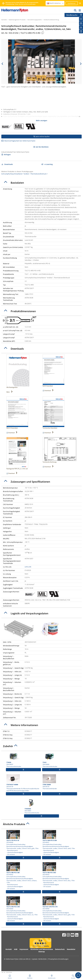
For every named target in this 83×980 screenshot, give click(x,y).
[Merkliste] (81, 31)
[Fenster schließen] (80, 3)
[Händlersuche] (81, 15)
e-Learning (47, 164)
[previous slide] (2, 64)
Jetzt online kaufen (42, 136)
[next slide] (81, 64)
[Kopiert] (43, 33)
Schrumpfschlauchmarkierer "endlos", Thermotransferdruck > (25, 174)
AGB (16, 949)
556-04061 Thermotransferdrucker (42, 806)
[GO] (75, 10)
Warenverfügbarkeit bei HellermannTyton (18, 141)
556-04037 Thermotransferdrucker (23, 760)
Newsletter (71, 949)
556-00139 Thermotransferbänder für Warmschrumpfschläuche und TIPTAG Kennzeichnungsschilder (23, 783)
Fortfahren (72, 3)
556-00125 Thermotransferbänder (60, 782)
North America (55, 3)
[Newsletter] (81, 19)
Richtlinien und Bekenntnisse (42, 949)
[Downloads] (81, 27)
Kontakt (9, 949)
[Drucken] (81, 23)
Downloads (7, 164)
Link (26, 567)
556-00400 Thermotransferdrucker (60, 760)
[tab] (41, 183)
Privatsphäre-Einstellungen (58, 959)
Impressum (24, 949)
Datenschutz (60, 949)
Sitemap (42, 952)
